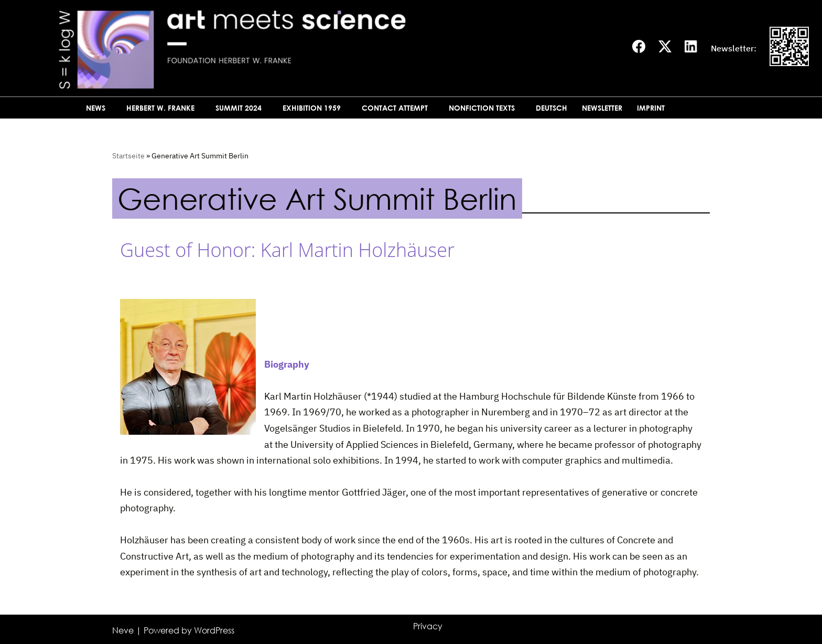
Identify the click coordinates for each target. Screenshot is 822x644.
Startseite (128, 156)
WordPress (214, 630)
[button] (110, 108)
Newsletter (602, 108)
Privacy (428, 626)
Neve (123, 630)
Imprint (651, 108)
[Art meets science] (316, 49)
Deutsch (551, 108)
